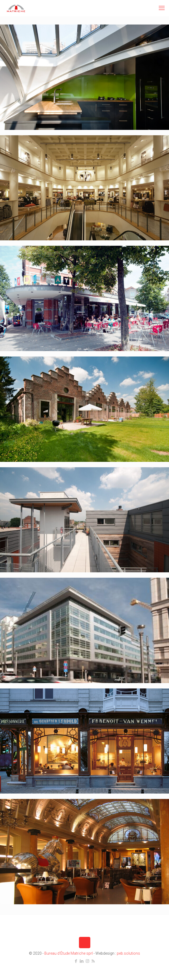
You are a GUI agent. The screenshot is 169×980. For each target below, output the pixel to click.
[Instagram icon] (87, 961)
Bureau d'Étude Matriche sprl (69, 953)
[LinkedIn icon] (82, 961)
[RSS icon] (93, 961)
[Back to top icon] (85, 943)
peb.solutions (128, 953)
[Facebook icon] (76, 961)
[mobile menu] (162, 8)
